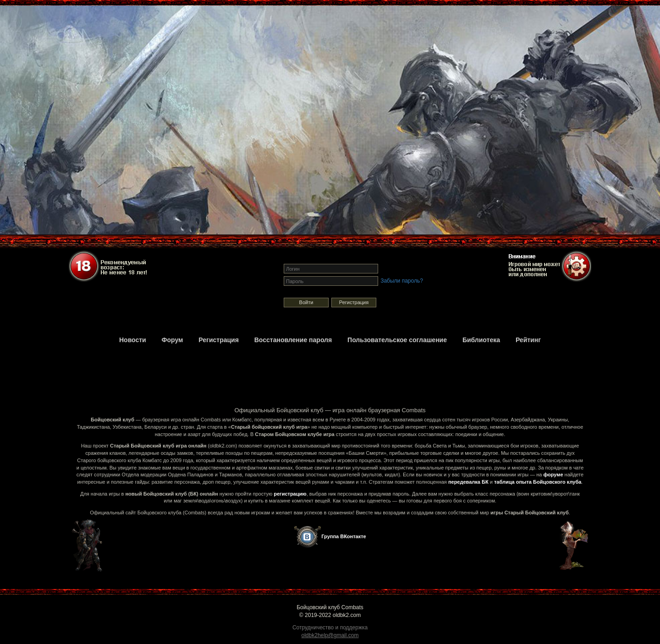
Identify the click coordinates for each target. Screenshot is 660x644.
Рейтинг (528, 340)
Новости (133, 340)
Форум (173, 340)
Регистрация (354, 302)
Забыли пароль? (402, 281)
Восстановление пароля (293, 340)
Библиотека (481, 340)
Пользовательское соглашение (397, 340)
